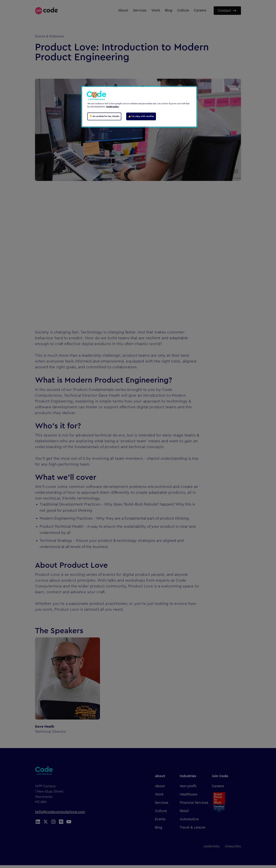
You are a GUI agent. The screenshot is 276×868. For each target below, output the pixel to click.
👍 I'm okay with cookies (141, 116)
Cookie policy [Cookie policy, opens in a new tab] (112, 107)
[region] (139, 107)
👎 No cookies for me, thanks (104, 116)
